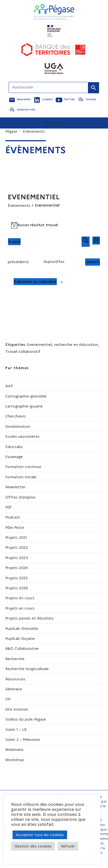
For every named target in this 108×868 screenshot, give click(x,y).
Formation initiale (21, 477)
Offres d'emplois (20, 497)
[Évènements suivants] (93, 262)
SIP (8, 699)
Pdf (8, 507)
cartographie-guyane (24, 406)
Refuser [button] (68, 846)
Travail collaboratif (23, 351)
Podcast (13, 517)
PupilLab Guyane (20, 638)
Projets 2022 (17, 547)
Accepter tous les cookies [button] (40, 835)
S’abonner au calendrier (35, 281)
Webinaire (14, 749)
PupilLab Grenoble (22, 628)
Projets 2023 (17, 558)
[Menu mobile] (54, 123)
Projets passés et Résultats (30, 618)
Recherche (15, 659)
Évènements (34, 131)
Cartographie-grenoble (26, 396)
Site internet (17, 709)
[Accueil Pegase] (54, 12)
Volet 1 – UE (16, 729)
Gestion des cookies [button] (33, 846)
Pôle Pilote (15, 527)
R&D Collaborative (22, 648)
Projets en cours (20, 598)
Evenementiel (39, 344)
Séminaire (14, 689)
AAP (9, 386)
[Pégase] (11, 131)
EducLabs (14, 447)
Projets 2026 (17, 588)
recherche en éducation (76, 344)
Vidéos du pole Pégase (26, 719)
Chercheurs (16, 416)
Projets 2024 (17, 568)
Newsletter (15, 487)
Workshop (15, 760)
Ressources (15, 679)
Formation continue (23, 467)
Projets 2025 (17, 578)
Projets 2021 (16, 537)
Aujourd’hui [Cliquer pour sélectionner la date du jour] (54, 261)
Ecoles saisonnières (22, 436)
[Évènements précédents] (18, 262)
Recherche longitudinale (27, 669)
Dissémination (18, 426)
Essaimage (14, 457)
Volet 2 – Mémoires (23, 739)
